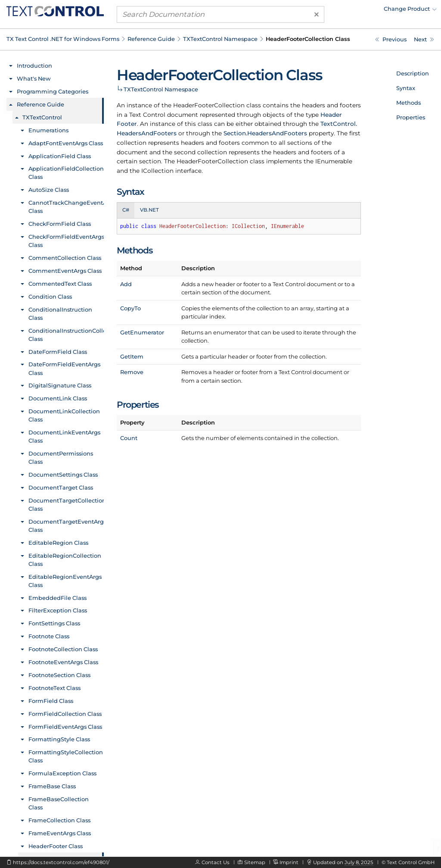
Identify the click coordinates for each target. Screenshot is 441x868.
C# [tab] (126, 210)
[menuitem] (361, 11)
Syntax (406, 88)
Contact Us (216, 862)
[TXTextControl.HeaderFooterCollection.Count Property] (424, 39)
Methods (408, 103)
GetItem (132, 356)
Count (129, 438)
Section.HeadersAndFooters (265, 133)
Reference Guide (151, 39)
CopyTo (130, 308)
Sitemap (255, 862)
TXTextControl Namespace (220, 39)
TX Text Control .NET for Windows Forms (63, 39)
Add (126, 284)
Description (413, 73)
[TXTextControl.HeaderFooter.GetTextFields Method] (391, 39)
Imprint (289, 862)
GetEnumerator (142, 332)
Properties (411, 117)
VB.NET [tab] (149, 210)
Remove (132, 372)
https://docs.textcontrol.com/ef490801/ (61, 862)
